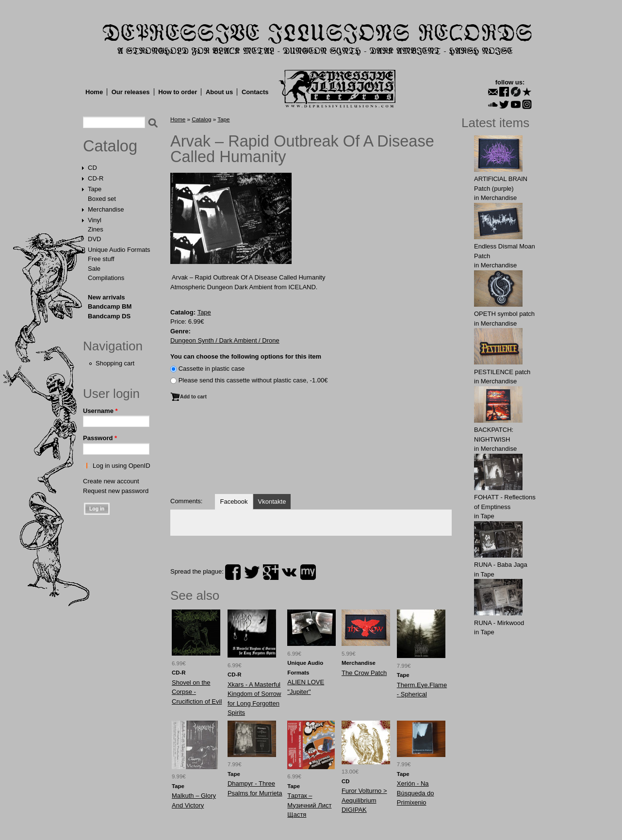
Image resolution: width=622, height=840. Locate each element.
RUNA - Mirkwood (499, 623)
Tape (95, 189)
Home (94, 92)
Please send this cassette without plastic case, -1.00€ (253, 380)
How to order (178, 92)
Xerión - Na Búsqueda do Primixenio (416, 793)
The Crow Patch (364, 673)
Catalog (110, 146)
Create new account (111, 481)
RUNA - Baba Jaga (501, 565)
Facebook (234, 502)
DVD (94, 239)
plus (271, 572)
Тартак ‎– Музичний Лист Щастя (309, 805)
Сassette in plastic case (212, 369)
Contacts (255, 92)
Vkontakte (272, 502)
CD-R (96, 178)
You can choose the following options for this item (246, 356)
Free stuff (101, 259)
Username (100, 411)
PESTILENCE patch (502, 372)
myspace (308, 572)
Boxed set (102, 199)
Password (100, 438)
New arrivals (106, 297)
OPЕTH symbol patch (504, 314)
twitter (252, 572)
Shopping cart (115, 363)
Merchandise (106, 209)
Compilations (106, 278)
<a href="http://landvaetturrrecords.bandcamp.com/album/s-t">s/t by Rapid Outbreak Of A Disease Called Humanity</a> (311, 452)
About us (219, 92)
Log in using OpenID (122, 466)
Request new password (116, 491)
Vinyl (95, 220)
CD (92, 168)
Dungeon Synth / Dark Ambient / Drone (225, 340)
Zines (96, 229)
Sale (94, 269)
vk (289, 572)
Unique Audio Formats (119, 250)
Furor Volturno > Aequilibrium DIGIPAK (364, 800)
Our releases (131, 92)
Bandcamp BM (110, 306)
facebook (233, 572)
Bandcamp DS (109, 316)
